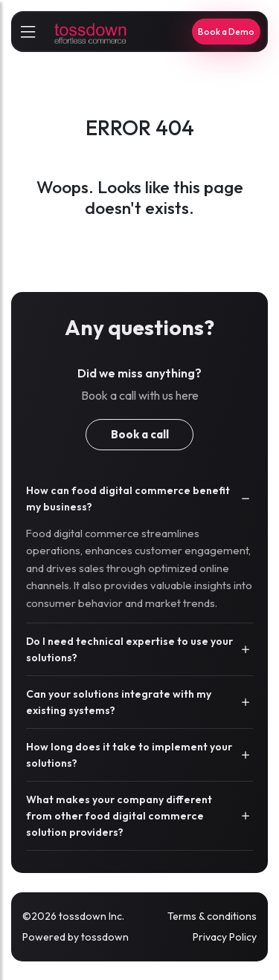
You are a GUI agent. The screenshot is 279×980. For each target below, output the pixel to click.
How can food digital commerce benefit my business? (128, 499)
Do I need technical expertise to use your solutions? (129, 649)
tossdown (105, 937)
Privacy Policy (225, 937)
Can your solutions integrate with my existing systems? (119, 702)
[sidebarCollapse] (28, 32)
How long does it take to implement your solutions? (129, 755)
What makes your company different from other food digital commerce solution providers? (119, 816)
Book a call (140, 434)
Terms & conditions (212, 916)
